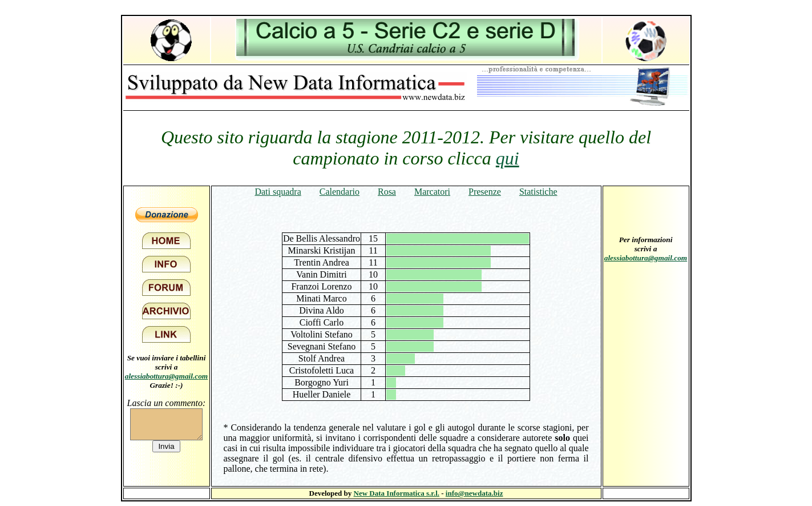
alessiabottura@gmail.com (167, 376)
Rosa (387, 192)
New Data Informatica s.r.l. (397, 493)
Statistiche (538, 192)
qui (508, 158)
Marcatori (432, 192)
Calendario (340, 192)
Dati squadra (278, 192)
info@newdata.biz (474, 493)
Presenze (485, 192)
